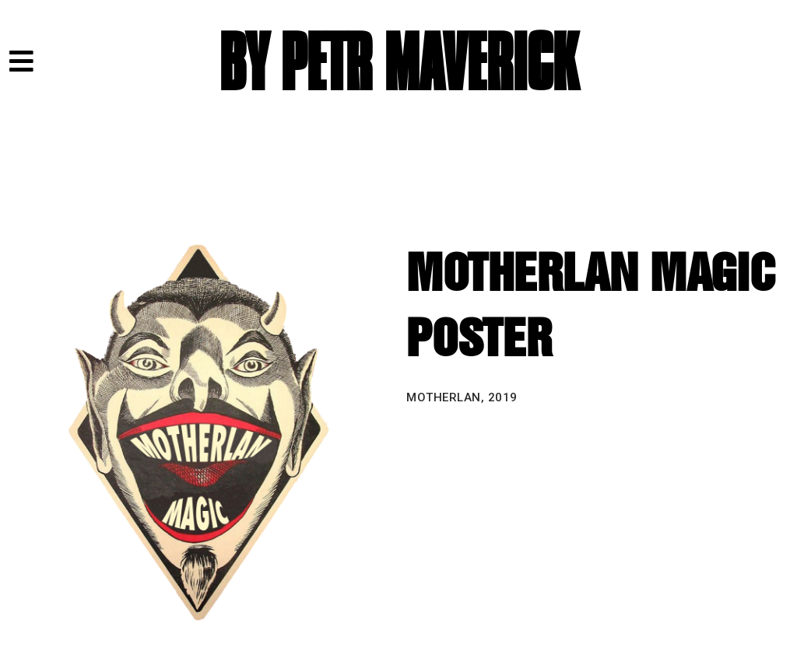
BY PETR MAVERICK (398, 64)
